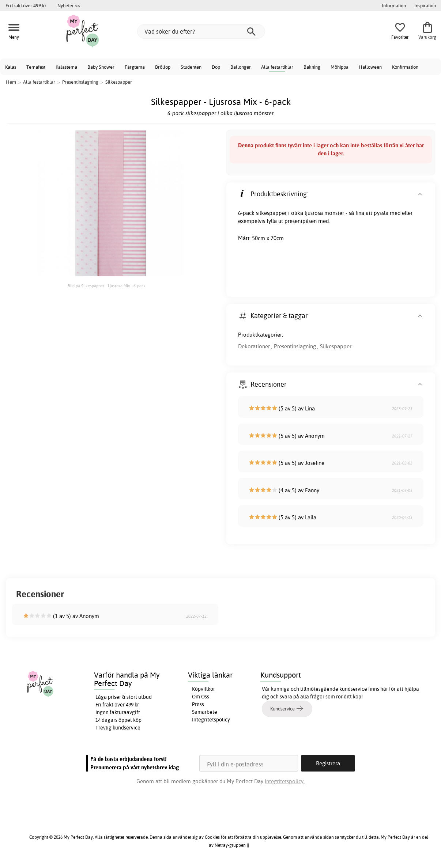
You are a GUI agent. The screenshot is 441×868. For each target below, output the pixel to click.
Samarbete (205, 712)
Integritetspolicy (211, 720)
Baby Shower (101, 67)
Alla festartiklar (277, 67)
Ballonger (241, 67)
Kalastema (66, 67)
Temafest (36, 67)
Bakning (312, 67)
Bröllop (163, 67)
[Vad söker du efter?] (201, 31)
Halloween (370, 67)
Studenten (191, 67)
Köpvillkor (203, 689)
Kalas (11, 67)
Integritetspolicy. (285, 781)
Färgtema (135, 67)
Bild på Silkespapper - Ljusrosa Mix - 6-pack (107, 286)
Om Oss (201, 697)
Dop (216, 67)
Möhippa (340, 67)
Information (394, 5)
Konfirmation (405, 67)
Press (198, 704)
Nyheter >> (69, 5)
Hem (11, 82)
